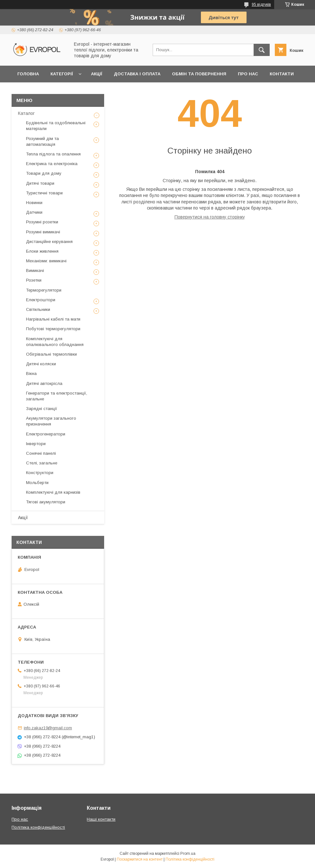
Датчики (34, 212)
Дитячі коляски (41, 364)
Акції (97, 74)
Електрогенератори (46, 434)
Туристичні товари (44, 193)
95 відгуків (261, 5)
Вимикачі (35, 271)
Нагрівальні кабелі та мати (53, 319)
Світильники (38, 309)
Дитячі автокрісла (44, 383)
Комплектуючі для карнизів (53, 492)
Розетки (34, 280)
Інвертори (36, 444)
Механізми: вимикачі (46, 261)
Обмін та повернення (199, 74)
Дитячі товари (40, 183)
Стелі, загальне (42, 463)
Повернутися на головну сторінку (210, 217)
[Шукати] (262, 50)
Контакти (282, 74)
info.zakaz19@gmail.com (48, 728)
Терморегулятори (44, 290)
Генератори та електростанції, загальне (57, 396)
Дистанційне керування (49, 242)
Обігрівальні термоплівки (51, 354)
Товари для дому (44, 173)
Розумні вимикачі (43, 232)
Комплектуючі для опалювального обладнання (55, 342)
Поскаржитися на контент (140, 859)
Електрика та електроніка (52, 164)
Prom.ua (188, 854)
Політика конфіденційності (38, 827)
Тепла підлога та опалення (53, 154)
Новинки (34, 203)
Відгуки (27, 91)
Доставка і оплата (137, 74)
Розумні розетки (42, 222)
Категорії (62, 74)
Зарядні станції (42, 409)
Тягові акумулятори (46, 502)
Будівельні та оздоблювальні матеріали (56, 126)
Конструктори (40, 473)
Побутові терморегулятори (53, 329)
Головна (28, 74)
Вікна (31, 373)
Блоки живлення (42, 251)
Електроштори (41, 300)
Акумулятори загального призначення (51, 421)
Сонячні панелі (41, 453)
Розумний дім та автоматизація (42, 141)
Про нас (248, 74)
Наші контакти (101, 819)
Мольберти (37, 483)
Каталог (26, 113)
